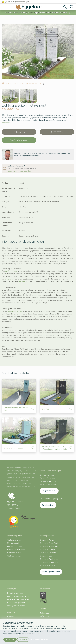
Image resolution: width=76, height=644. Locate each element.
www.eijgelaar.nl (14, 508)
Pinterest (45, 613)
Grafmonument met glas (14, 448)
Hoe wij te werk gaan (16, 593)
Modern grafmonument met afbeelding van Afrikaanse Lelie (55, 448)
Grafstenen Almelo (47, 540)
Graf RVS (46, 409)
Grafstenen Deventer (48, 553)
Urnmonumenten (14, 543)
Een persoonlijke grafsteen (18, 596)
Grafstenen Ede (46, 556)
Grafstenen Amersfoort (49, 543)
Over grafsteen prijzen (16, 606)
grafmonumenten (15, 311)
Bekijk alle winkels (49, 491)
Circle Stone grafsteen (16, 603)
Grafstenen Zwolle (47, 565)
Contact (11, 617)
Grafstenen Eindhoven (49, 559)
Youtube (44, 616)
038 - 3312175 (13, 505)
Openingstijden (48, 505)
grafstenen (9, 279)
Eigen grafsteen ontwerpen (18, 599)
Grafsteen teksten (14, 553)
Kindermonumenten (15, 546)
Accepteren (10, 640)
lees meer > (6, 123)
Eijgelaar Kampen (47, 475)
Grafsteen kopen (14, 556)
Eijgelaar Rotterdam (48, 485)
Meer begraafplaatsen (51, 572)
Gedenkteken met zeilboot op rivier (16, 409)
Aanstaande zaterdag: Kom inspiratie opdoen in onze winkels (38, 13)
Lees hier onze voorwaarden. (19, 171)
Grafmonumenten (14, 540)
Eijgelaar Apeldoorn (48, 481)
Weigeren (23, 640)
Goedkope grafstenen (16, 550)
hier (39, 634)
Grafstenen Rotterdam (49, 562)
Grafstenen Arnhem (47, 550)
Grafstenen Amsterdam (49, 546)
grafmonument (11, 271)
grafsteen (22, 281)
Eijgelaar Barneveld (47, 478)
